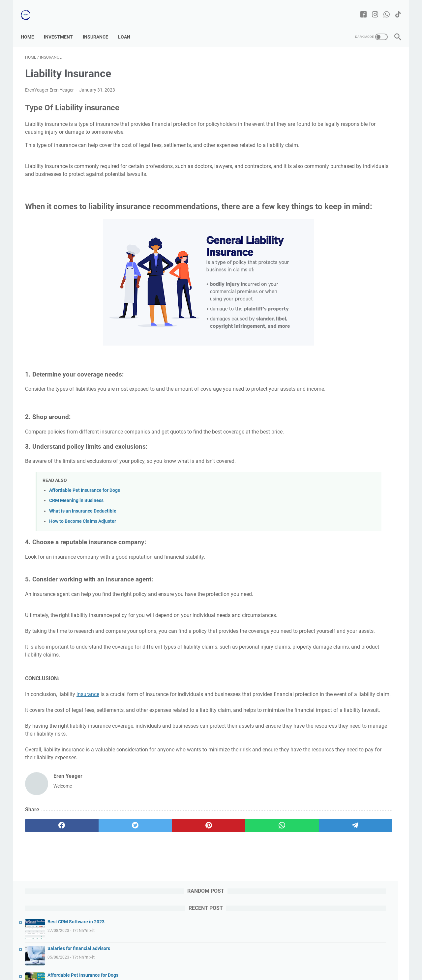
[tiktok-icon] (394, 8)
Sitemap (193, 956)
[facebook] (50, 886)
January (325, 354)
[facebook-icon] (359, 8)
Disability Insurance (338, 395)
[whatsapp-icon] (382, 8)
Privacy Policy (296, 956)
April (321, 323)
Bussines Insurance (338, 415)
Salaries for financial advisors (352, 108)
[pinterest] (150, 886)
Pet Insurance (332, 385)
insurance (88, 739)
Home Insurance (335, 426)
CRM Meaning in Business (76, 530)
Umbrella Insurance (338, 364)
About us (140, 956)
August (322, 303)
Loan (128, 26)
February (325, 344)
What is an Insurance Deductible (83, 540)
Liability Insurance (336, 375)
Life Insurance (332, 456)
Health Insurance (335, 446)
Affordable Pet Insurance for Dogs (85, 520)
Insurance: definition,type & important (356, 466)
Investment (63, 26)
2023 (315, 293)
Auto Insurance (333, 436)
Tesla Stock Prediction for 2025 (353, 161)
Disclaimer (219, 956)
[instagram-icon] (371, 8)
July (319, 313)
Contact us (167, 956)
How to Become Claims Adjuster (83, 551)
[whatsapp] (200, 886)
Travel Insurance (335, 405)
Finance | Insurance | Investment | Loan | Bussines (220, 970)
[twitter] (100, 886)
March (323, 334)
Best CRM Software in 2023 (349, 81)
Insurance (100, 26)
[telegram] (249, 886)
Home (32, 26)
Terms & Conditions (256, 956)
